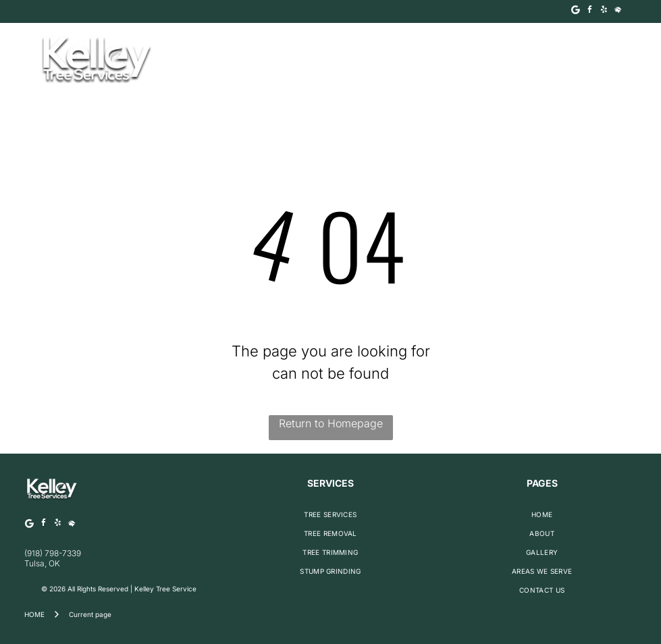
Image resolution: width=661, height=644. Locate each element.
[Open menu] (614, 60)
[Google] (576, 12)
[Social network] (618, 12)
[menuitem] (330, 514)
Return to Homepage (331, 423)
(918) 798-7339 (53, 553)
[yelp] (604, 12)
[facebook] (590, 12)
